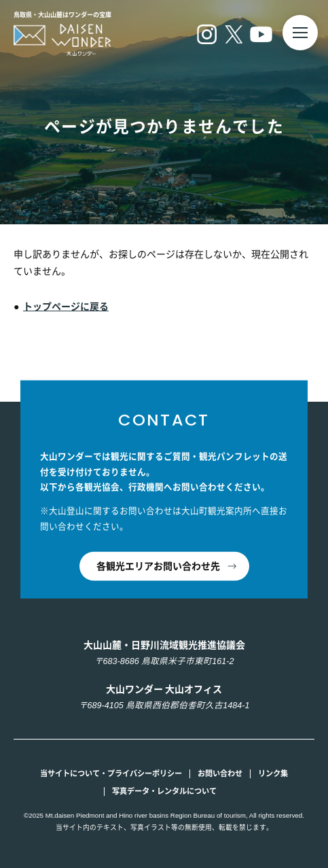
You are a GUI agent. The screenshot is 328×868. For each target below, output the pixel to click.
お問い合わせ (220, 774)
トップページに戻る (66, 307)
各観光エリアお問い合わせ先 (158, 566)
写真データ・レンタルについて (164, 791)
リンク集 (273, 774)
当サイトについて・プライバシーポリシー (111, 774)
